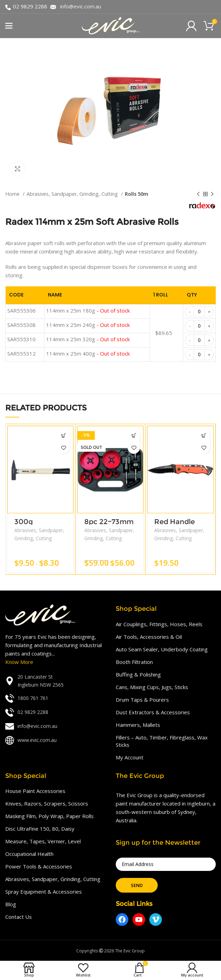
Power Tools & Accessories (39, 866)
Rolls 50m (137, 194)
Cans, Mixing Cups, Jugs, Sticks (152, 687)
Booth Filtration (134, 662)
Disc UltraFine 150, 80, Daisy (40, 829)
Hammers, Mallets (138, 725)
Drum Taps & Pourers (142, 700)
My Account (130, 757)
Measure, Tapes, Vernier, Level (43, 841)
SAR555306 (22, 310)
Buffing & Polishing (138, 674)
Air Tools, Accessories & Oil (149, 637)
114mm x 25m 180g (88, 310)
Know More (19, 662)
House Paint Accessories (35, 791)
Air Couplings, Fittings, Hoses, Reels (159, 624)
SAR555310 (22, 339)
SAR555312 (22, 353)
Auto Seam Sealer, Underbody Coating (162, 649)
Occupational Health (29, 854)
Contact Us (19, 917)
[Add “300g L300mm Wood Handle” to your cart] (64, 435)
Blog (11, 904)
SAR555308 (22, 325)
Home (13, 194)
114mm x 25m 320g (88, 339)
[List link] (55, 681)
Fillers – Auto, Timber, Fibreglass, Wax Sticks (162, 741)
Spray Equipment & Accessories (44, 892)
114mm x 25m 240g (88, 325)
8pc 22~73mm (109, 522)
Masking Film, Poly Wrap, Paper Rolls (49, 816)
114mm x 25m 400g (88, 353)
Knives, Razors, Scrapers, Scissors (47, 803)
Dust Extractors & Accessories (153, 712)
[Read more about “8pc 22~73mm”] (134, 435)
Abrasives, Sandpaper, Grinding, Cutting (73, 194)
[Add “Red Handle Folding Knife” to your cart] (204, 435)
